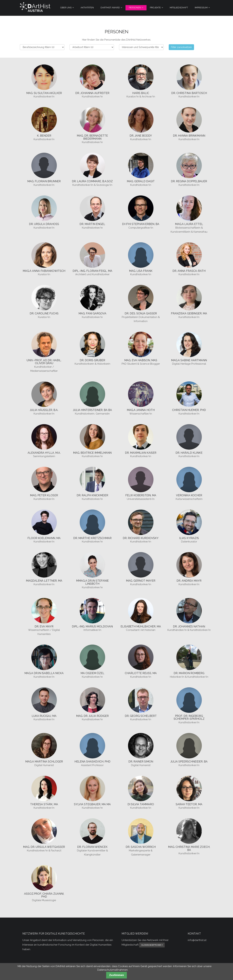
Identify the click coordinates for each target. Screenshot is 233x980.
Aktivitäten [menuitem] (87, 8)
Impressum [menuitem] (201, 8)
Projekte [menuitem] (155, 8)
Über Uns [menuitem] (66, 8)
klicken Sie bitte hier (151, 945)
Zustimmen (116, 975)
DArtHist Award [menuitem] (110, 8)
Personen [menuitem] (135, 8)
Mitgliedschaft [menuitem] (179, 8)
